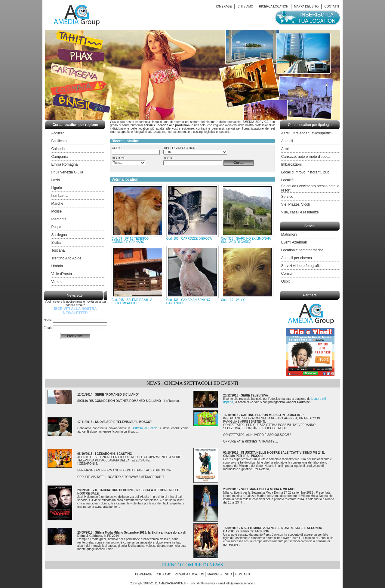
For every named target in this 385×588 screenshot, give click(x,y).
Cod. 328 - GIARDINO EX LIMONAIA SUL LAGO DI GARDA (246, 240)
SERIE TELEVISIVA (254, 395)
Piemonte (59, 219)
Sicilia (56, 243)
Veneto (57, 282)
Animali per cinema (297, 258)
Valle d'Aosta (62, 274)
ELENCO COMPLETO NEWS (192, 565)
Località (287, 180)
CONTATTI (332, 6)
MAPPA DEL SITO (306, 6)
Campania (59, 157)
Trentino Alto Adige (66, 258)
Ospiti (286, 281)
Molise (56, 211)
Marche (57, 204)
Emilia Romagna (64, 164)
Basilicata (59, 141)
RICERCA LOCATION (274, 6)
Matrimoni (289, 234)
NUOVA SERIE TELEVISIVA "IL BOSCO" (123, 422)
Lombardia (60, 196)
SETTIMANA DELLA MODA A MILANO (268, 489)
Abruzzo (58, 133)
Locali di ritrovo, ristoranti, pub (305, 172)
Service (287, 197)
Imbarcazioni (291, 164)
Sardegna (59, 235)
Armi (285, 149)
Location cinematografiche (302, 250)
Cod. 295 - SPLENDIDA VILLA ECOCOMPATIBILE (132, 302)
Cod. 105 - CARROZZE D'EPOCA (189, 239)
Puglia (56, 227)
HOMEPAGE (223, 6)
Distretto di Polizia (145, 428)
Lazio (55, 180)
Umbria (57, 266)
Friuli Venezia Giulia (67, 172)
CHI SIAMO (245, 6)
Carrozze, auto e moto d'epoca (306, 157)
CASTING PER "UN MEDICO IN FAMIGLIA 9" (272, 415)
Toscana (58, 250)
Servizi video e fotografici (301, 266)
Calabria (58, 149)
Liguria (57, 188)
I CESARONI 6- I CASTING (114, 454)
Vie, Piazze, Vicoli (296, 204)
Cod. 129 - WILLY (233, 300)
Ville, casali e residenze (300, 212)
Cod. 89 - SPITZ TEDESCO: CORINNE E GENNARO (131, 240)
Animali (287, 141)
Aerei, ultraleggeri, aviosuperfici (306, 133)
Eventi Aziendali (294, 242)
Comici (287, 274)
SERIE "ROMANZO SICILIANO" (117, 395)
